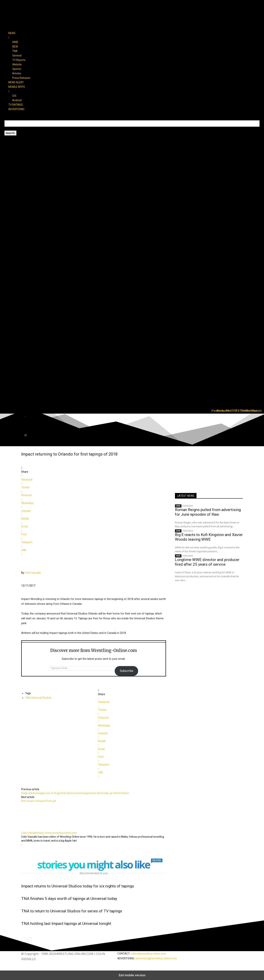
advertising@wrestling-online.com (156, 958)
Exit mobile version (132, 975)
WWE (178, 506)
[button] (132, 394)
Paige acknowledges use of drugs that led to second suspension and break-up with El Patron (75, 793)
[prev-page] (24, 940)
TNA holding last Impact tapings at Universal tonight (66, 924)
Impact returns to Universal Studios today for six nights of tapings (78, 886)
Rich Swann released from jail (39, 801)
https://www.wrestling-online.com (57, 833)
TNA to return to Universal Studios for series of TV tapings (72, 911)
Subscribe (127, 671)
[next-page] (29, 940)
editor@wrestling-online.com (149, 954)
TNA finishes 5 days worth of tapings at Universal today (69, 899)
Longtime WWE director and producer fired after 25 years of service (207, 562)
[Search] (10, 133)
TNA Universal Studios (38, 698)
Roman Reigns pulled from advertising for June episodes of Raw (208, 512)
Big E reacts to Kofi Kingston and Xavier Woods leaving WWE (209, 537)
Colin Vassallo (33, 573)
